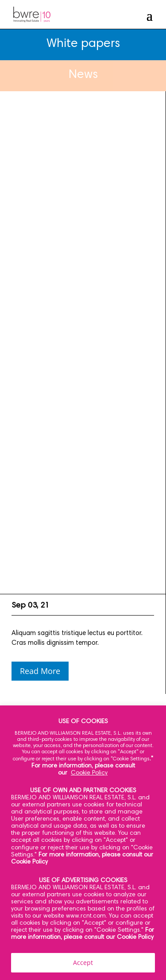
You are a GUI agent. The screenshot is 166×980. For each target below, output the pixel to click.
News (83, 75)
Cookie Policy (89, 773)
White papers (83, 44)
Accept (83, 963)
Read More (40, 671)
